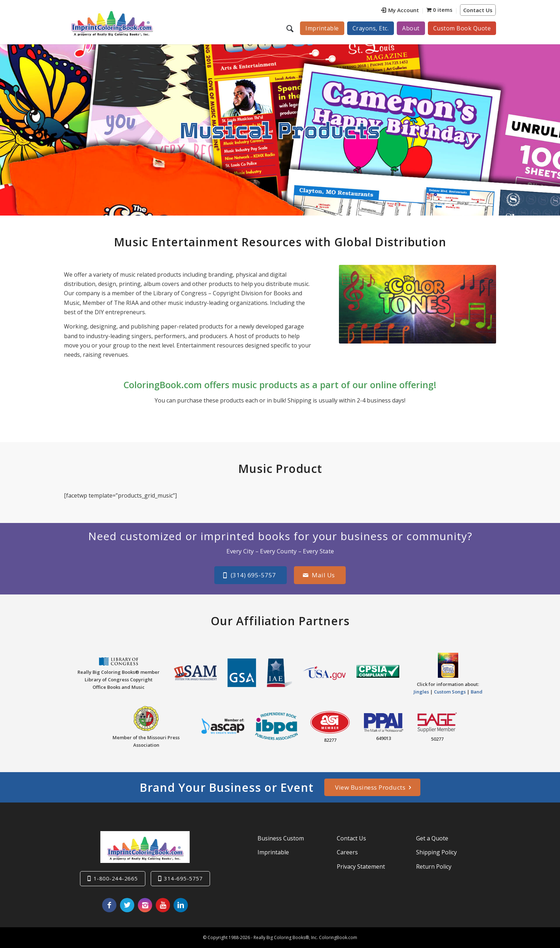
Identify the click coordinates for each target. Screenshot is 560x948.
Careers (347, 852)
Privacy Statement (361, 866)
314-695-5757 (183, 878)
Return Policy (434, 866)
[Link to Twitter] (127, 905)
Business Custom (281, 838)
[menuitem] (400, 11)
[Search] (291, 28)
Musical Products (280, 130)
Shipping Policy (436, 852)
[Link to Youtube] (163, 905)
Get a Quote (432, 838)
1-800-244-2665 (116, 878)
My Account (400, 10)
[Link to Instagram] (145, 905)
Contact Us (478, 10)
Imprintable (273, 852)
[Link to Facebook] (109, 905)
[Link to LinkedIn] (181, 905)
